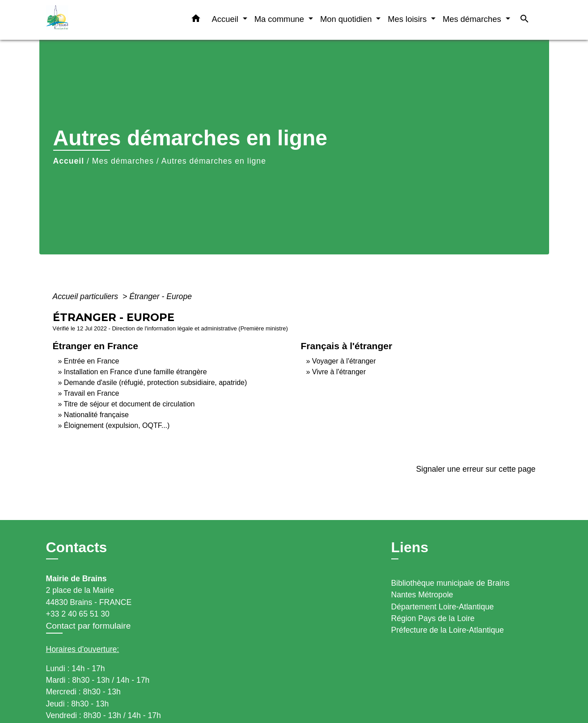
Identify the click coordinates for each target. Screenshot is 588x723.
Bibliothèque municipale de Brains (451, 583)
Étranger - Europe (161, 296)
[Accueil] (102, 20)
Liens (410, 547)
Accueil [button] (226, 19)
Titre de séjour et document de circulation (129, 404)
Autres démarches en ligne (214, 161)
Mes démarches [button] (473, 19)
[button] (196, 20)
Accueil (69, 161)
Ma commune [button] (281, 19)
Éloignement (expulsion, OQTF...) (117, 425)
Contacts (77, 547)
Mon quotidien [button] (347, 19)
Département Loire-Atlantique (443, 607)
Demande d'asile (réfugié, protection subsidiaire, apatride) (156, 383)
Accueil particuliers (87, 296)
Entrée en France (92, 361)
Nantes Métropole (422, 595)
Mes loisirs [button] (408, 19)
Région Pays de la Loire (433, 618)
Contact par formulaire (89, 626)
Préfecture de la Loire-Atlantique (448, 630)
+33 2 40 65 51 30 (78, 614)
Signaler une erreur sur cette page (476, 469)
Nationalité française (96, 415)
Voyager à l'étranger (344, 361)
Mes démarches (123, 161)
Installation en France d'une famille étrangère (135, 372)
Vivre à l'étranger (339, 372)
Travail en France (92, 393)
